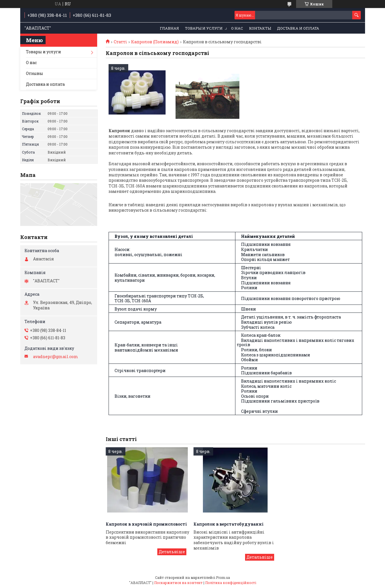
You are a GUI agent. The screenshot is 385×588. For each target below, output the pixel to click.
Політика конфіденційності (231, 583)
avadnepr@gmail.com (56, 357)
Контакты (260, 28)
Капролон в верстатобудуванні (229, 524)
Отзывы (34, 73)
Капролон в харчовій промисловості (146, 524)
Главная (169, 28)
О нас (237, 28)
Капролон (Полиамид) (155, 42)
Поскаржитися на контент (178, 583)
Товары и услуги (204, 28)
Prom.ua (223, 577)
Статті (120, 42)
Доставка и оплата (298, 28)
